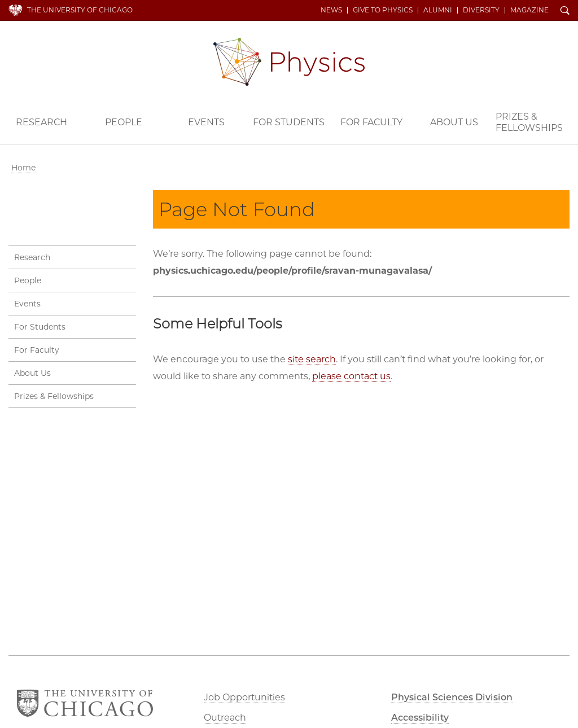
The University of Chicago (80, 10)
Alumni (438, 10)
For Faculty (371, 122)
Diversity (481, 10)
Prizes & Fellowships (529, 122)
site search (312, 359)
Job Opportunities (244, 697)
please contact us (351, 376)
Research (41, 122)
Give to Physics (383, 10)
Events (206, 122)
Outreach (225, 718)
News (331, 10)
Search (565, 11)
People (124, 122)
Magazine (529, 10)
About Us (454, 122)
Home (23, 168)
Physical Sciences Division (452, 697)
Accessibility (420, 718)
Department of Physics (289, 62)
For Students (289, 122)
